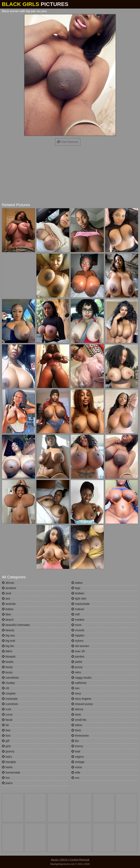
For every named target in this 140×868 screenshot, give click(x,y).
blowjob (9, 657)
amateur (9, 588)
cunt (6, 709)
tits (75, 741)
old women (80, 646)
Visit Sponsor (68, 142)
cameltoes (10, 678)
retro (76, 672)
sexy (76, 693)
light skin (79, 599)
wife (76, 772)
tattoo (77, 725)
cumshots (10, 704)
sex (75, 688)
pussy (77, 667)
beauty (8, 630)
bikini (7, 651)
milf (75, 614)
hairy (7, 757)
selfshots (79, 683)
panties (78, 657)
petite (77, 662)
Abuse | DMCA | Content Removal (70, 860)
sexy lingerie (81, 699)
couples (9, 693)
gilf (6, 741)
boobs (8, 662)
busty (7, 672)
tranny (77, 746)
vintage (78, 762)
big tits (8, 646)
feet (6, 730)
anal (6, 593)
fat (5, 725)
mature (78, 609)
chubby (8, 683)
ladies (77, 583)
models (78, 620)
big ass (8, 635)
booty (7, 667)
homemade (11, 772)
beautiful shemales (16, 625)
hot (6, 778)
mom (76, 625)
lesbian (78, 593)
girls (6, 746)
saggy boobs (81, 678)
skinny (77, 709)
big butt (8, 641)
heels (7, 767)
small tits (79, 720)
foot (6, 736)
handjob (9, 762)
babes (8, 609)
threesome (80, 736)
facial (7, 720)
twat (76, 751)
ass (6, 599)
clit (5, 688)
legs (76, 588)
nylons (77, 641)
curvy (7, 715)
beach (8, 620)
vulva (77, 767)
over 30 (78, 651)
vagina (77, 757)
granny (8, 751)
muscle (78, 630)
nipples (78, 635)
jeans (7, 783)
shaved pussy (82, 704)
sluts (76, 715)
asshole (9, 604)
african (8, 583)
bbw (6, 614)
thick (76, 730)
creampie (10, 699)
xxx (75, 778)
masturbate (80, 604)
